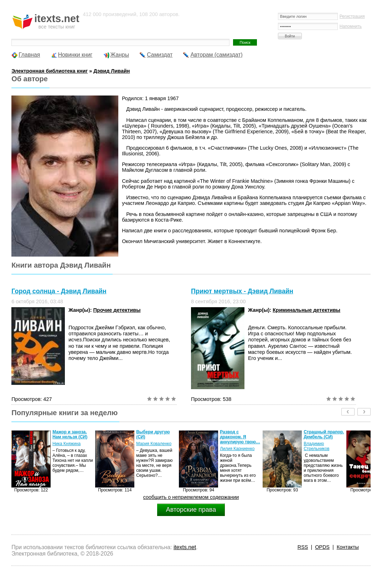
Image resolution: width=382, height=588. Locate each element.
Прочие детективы (117, 310)
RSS (303, 547)
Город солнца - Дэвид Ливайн (59, 291)
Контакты (348, 547)
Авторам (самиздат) (216, 55)
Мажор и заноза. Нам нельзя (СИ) (70, 434)
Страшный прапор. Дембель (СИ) (324, 434)
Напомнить (351, 26)
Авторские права (191, 510)
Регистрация (352, 16)
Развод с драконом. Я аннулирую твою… (240, 437)
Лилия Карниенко (237, 449)
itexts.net (185, 547)
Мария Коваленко (154, 444)
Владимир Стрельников (316, 446)
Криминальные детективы (306, 310)
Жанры (120, 55)
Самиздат (160, 55)
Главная (29, 55)
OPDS (322, 547)
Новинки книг (75, 55)
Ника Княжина (66, 444)
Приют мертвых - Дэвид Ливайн (242, 291)
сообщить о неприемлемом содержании (191, 497)
